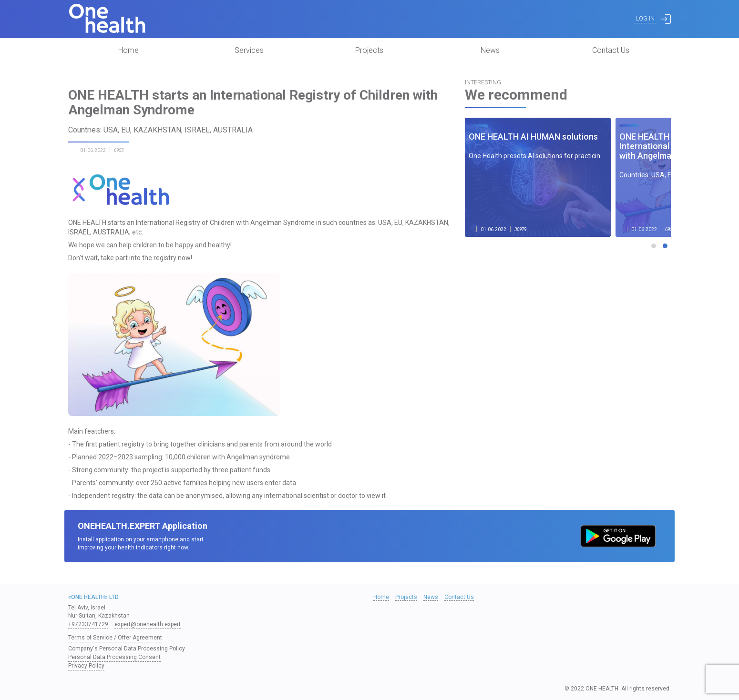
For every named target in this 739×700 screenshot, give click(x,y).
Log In (645, 19)
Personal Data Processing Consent (114, 657)
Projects (369, 50)
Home (128, 50)
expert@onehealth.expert (148, 624)
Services (249, 50)
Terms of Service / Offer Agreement (115, 638)
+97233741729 (88, 624)
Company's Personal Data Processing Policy (127, 649)
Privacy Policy (86, 666)
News (490, 50)
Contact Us (611, 50)
